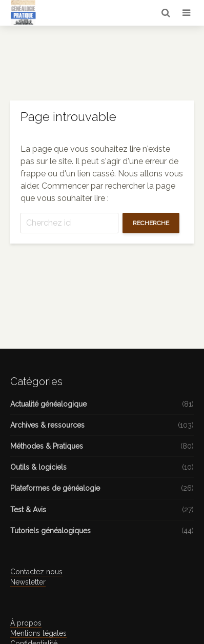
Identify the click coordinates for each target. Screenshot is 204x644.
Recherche (151, 223)
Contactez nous (36, 572)
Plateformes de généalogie (55, 488)
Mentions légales (38, 633)
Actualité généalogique (48, 404)
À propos (26, 623)
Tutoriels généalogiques (50, 531)
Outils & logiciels (38, 467)
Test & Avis (28, 510)
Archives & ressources (47, 425)
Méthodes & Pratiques (47, 446)
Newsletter (28, 582)
